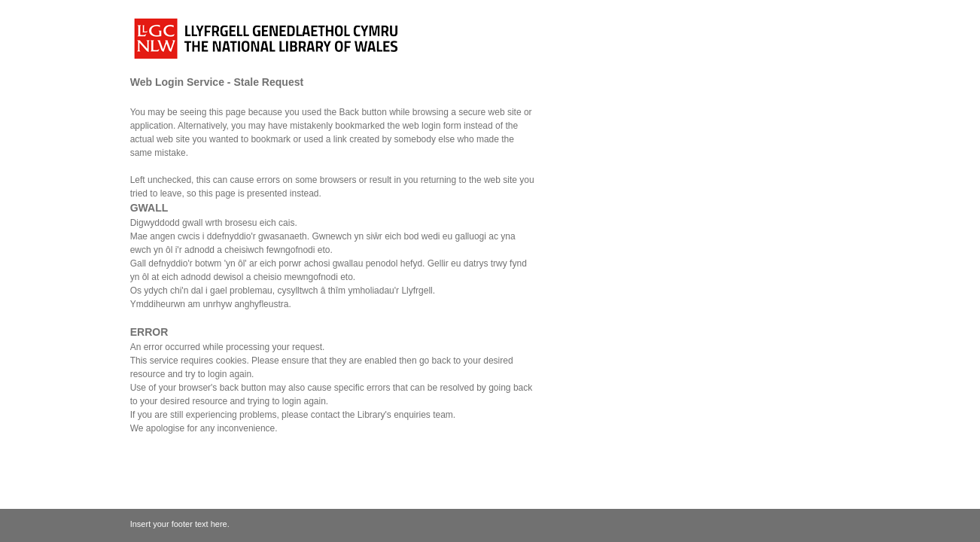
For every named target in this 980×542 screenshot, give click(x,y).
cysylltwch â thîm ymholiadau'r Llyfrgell (355, 291)
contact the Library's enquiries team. (383, 415)
